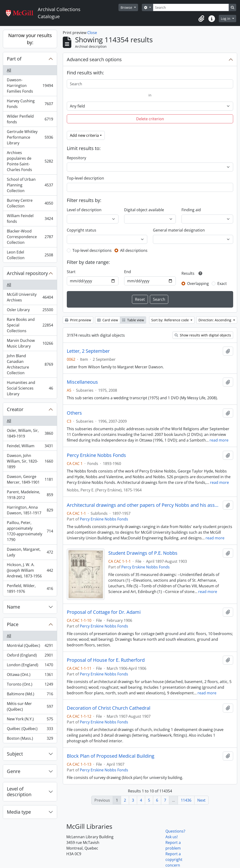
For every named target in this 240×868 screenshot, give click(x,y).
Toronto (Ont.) (30, 685)
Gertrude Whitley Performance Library (30, 137)
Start (71, 272)
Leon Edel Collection (30, 255)
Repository (76, 158)
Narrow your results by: (30, 39)
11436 (186, 800)
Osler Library (30, 311)
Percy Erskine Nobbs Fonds (96, 455)
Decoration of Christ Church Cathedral (109, 708)
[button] (201, 19)
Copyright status (82, 230)
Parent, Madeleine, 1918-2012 (30, 495)
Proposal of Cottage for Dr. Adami (104, 612)
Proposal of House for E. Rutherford (106, 660)
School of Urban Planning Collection (30, 185)
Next (201, 800)
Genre (14, 771)
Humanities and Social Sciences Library (30, 388)
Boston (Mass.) (30, 739)
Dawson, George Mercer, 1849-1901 (30, 479)
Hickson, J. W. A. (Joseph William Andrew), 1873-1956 (30, 570)
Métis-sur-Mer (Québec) (30, 706)
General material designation (179, 230)
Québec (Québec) (30, 730)
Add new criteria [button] (84, 135)
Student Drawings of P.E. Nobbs (143, 553)
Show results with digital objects (203, 335)
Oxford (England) (30, 656)
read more (219, 440)
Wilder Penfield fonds (30, 119)
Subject (15, 754)
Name (13, 607)
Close (92, 33)
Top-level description (85, 178)
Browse (127, 7)
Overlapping (198, 284)
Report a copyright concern (174, 859)
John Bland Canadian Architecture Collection (30, 364)
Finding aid (191, 210)
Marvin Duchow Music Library (30, 343)
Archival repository (27, 273)
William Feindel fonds (30, 219)
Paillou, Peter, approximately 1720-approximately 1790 (30, 531)
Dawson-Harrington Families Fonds (30, 86)
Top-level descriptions (92, 250)
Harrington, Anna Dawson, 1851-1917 (30, 510)
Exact (222, 284)
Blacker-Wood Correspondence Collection (30, 237)
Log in (226, 19)
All (9, 70)
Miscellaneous (82, 382)
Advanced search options (94, 59)
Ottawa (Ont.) (30, 676)
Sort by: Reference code (171, 320)
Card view (108, 320)
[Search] (191, 7)
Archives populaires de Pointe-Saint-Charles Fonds (30, 161)
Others (74, 413)
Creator (15, 409)
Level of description (19, 792)
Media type (19, 812)
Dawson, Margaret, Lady (30, 552)
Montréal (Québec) (30, 647)
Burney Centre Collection (30, 203)
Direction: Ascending (215, 320)
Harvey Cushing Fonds (30, 104)
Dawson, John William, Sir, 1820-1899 (30, 461)
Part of (14, 59)
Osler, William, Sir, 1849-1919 (30, 433)
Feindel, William (30, 447)
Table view (133, 320)
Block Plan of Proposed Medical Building (111, 756)
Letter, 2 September (88, 351)
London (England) (30, 666)
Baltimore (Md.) (30, 695)
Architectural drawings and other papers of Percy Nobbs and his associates (144, 505)
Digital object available (144, 210)
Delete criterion (150, 119)
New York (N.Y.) (30, 720)
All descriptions (134, 250)
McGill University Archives (30, 297)
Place (13, 624)
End (128, 272)
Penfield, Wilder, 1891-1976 (30, 589)
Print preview (78, 320)
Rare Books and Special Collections (30, 325)
